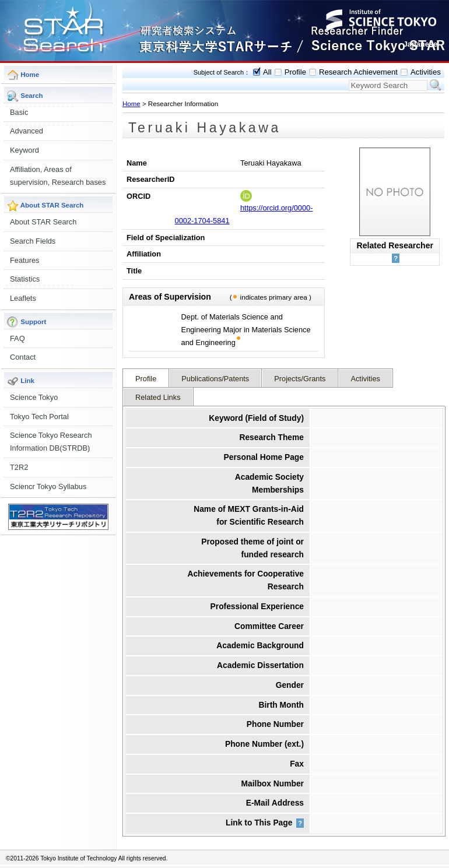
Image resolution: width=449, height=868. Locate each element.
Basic (19, 112)
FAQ (17, 338)
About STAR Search (43, 222)
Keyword (24, 150)
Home (131, 104)
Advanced (27, 131)
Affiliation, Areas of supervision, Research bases (58, 176)
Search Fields (33, 241)
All (267, 72)
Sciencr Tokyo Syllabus (48, 486)
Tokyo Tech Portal (39, 417)
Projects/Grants (300, 379)
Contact (23, 357)
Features (25, 260)
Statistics (25, 279)
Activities (426, 72)
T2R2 (19, 467)
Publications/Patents (215, 379)
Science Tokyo (34, 397)
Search (436, 85)
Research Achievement (358, 72)
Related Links (158, 397)
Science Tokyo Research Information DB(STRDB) (51, 442)
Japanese (420, 44)
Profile (295, 72)
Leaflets (23, 298)
